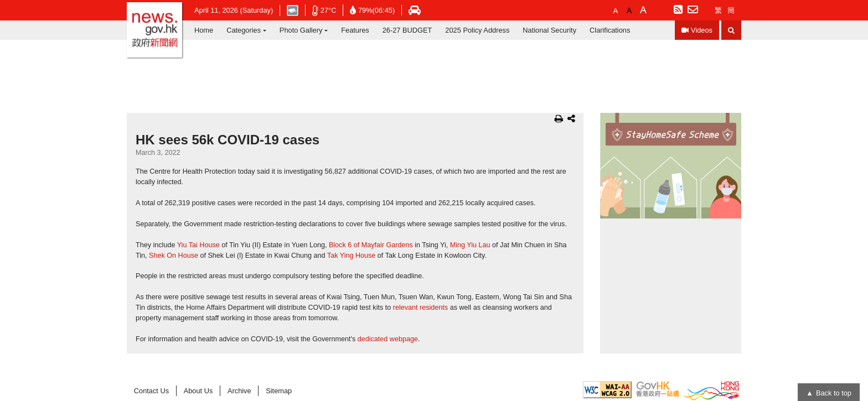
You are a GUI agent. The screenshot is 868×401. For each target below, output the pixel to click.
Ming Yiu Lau (470, 245)
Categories (244, 30)
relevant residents (420, 308)
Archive (239, 391)
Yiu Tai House (198, 245)
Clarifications (610, 30)
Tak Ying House (352, 256)
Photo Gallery (301, 30)
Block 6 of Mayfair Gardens (371, 245)
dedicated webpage (388, 339)
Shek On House (174, 256)
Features (355, 30)
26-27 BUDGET (407, 30)
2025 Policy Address (477, 30)
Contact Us (151, 391)
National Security (549, 30)
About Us (198, 391)
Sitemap (279, 391)
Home (204, 30)
